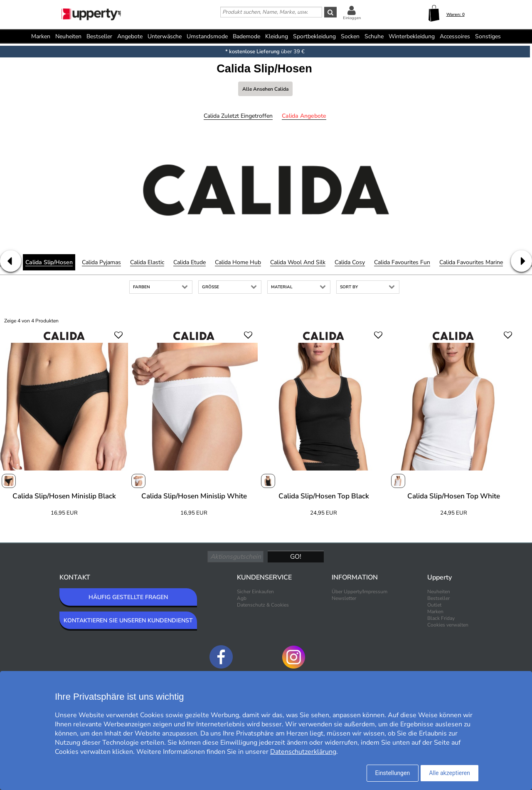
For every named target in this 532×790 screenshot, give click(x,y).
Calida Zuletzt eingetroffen (238, 116)
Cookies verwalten (448, 625)
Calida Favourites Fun (402, 262)
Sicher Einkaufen (255, 592)
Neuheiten (68, 36)
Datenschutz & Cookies (263, 605)
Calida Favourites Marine (471, 262)
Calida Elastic (147, 262)
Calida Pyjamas (101, 262)
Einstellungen (393, 773)
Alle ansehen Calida (265, 89)
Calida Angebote (304, 116)
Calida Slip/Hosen (49, 262)
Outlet (434, 605)
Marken (41, 36)
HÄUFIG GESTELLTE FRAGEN (128, 597)
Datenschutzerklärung (303, 752)
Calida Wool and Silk (298, 262)
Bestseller (99, 36)
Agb (242, 598)
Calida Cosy (350, 262)
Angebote (130, 36)
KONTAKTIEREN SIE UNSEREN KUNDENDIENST (128, 620)
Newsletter (344, 598)
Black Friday (441, 618)
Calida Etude (190, 262)
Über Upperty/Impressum (360, 592)
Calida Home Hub (238, 262)
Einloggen (352, 18)
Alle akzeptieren (449, 773)
